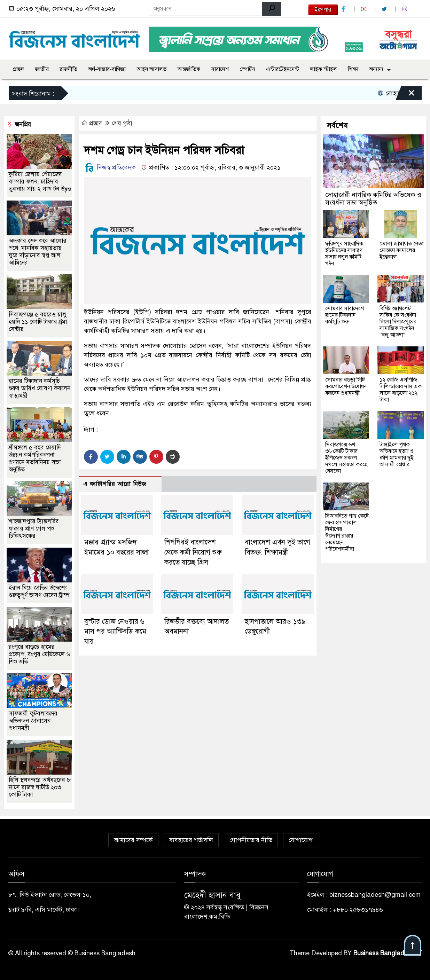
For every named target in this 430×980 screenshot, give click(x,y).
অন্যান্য (376, 69)
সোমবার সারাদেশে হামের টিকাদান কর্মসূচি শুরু (345, 315)
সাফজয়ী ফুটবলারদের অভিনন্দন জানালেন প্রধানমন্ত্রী (33, 721)
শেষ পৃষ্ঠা (122, 123)
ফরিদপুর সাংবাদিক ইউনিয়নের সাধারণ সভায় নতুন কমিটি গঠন (344, 254)
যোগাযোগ (301, 840)
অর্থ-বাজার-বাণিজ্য (107, 69)
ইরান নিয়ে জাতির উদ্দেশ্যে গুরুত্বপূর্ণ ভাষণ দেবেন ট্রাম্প (39, 591)
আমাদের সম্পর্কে (133, 840)
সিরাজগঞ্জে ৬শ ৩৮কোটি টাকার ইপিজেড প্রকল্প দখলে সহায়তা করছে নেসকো (346, 458)
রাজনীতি (68, 69)
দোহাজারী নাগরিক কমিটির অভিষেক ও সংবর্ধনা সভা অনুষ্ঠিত (373, 199)
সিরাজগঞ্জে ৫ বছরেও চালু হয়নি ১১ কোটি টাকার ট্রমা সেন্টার (38, 322)
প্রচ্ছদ (18, 69)
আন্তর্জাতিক (189, 69)
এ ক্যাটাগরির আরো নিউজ (115, 484)
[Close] (405, 95)
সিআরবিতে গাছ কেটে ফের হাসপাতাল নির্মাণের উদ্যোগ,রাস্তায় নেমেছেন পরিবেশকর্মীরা (347, 532)
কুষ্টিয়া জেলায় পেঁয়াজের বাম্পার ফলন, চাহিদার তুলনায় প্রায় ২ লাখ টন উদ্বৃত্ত (40, 182)
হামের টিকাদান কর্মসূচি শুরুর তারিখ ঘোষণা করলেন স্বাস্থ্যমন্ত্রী (40, 388)
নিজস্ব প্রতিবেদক (110, 167)
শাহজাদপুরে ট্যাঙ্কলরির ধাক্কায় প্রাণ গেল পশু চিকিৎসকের (34, 529)
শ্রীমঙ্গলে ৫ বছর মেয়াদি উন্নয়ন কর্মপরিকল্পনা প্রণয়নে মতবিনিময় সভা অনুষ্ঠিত (35, 458)
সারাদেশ (220, 69)
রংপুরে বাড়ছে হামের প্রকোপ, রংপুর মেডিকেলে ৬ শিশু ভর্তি (40, 654)
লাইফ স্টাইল (323, 69)
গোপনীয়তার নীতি (251, 840)
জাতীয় (42, 69)
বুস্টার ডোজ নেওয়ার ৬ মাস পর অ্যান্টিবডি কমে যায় (115, 632)
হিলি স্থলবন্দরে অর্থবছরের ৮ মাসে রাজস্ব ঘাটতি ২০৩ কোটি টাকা (40, 787)
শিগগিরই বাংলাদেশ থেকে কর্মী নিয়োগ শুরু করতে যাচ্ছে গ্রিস (193, 552)
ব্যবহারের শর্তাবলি (191, 840)
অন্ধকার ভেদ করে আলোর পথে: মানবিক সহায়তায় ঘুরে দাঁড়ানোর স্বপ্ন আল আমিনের (38, 252)
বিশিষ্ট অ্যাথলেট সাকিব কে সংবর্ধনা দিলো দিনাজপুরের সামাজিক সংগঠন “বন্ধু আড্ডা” (398, 322)
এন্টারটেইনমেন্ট (283, 69)
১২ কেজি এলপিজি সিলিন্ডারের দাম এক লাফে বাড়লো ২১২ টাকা (401, 390)
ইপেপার (323, 10)
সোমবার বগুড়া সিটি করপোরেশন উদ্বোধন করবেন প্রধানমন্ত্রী (346, 386)
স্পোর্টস (247, 69)
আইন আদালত (152, 69)
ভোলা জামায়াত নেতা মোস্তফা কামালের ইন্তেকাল (401, 250)
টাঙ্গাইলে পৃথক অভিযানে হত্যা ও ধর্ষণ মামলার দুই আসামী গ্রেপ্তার (397, 454)
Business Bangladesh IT (388, 953)
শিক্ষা (353, 69)
